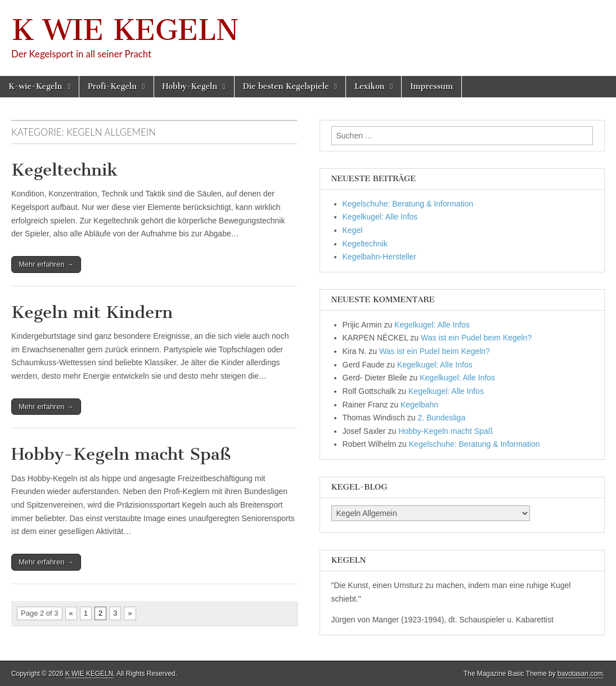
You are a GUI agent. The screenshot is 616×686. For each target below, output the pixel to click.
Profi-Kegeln (112, 86)
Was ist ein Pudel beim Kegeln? (476, 338)
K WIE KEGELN (125, 30)
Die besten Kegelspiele (286, 86)
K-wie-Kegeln (35, 86)
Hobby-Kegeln (190, 86)
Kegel (353, 230)
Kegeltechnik (64, 170)
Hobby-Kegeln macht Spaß (121, 454)
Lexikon (369, 86)
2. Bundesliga (441, 418)
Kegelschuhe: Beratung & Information (408, 204)
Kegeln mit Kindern (92, 312)
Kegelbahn (419, 405)
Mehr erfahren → (46, 264)
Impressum (431, 86)
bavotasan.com (580, 674)
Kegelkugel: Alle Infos (380, 217)
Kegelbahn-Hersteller (380, 257)
